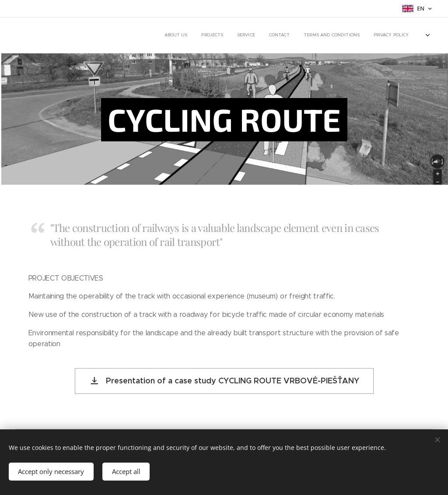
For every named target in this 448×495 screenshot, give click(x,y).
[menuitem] (323, 35)
